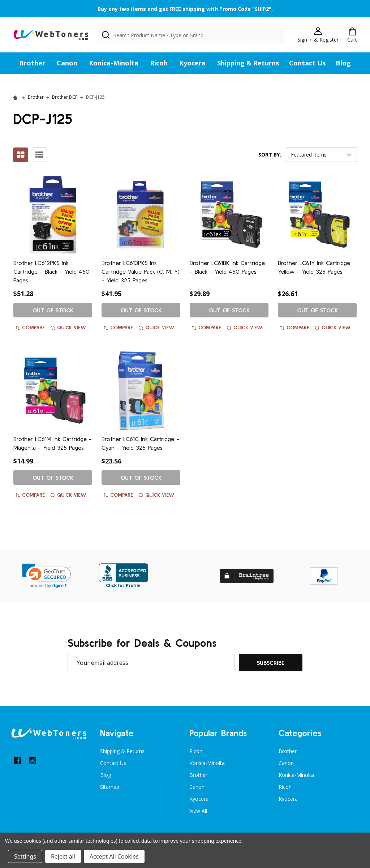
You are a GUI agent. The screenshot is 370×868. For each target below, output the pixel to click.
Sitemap (110, 787)
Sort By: (270, 155)
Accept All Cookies (114, 856)
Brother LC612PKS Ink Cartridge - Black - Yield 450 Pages (51, 271)
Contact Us (307, 63)
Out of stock (53, 310)
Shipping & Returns (248, 63)
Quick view (68, 328)
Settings (25, 856)
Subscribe (271, 663)
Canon (67, 63)
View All (198, 811)
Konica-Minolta (114, 63)
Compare (30, 328)
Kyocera (192, 63)
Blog (343, 63)
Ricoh (159, 63)
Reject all (63, 856)
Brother (32, 63)
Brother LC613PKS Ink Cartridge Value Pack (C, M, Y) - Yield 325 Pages (141, 271)
